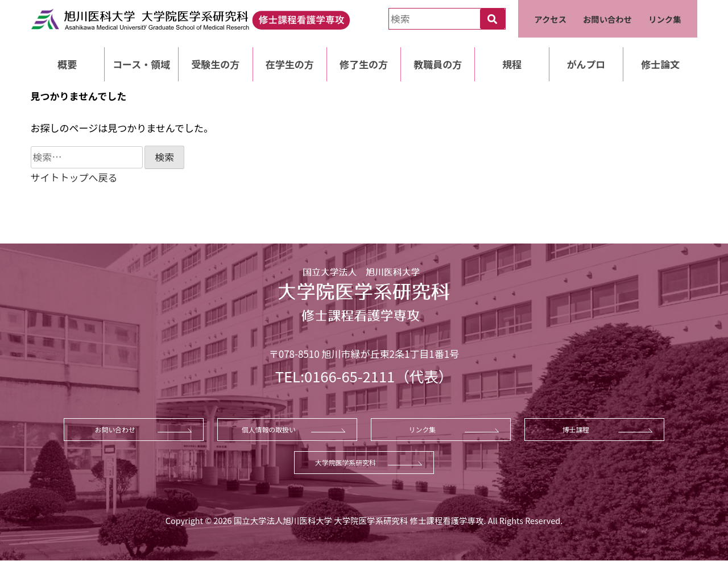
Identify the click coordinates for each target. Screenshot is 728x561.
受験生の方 (215, 64)
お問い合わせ (607, 19)
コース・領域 (141, 64)
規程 (512, 64)
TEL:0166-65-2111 (335, 376)
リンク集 (665, 19)
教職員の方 (438, 64)
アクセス (550, 19)
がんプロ (586, 64)
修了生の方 (364, 64)
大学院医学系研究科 (346, 462)
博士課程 (576, 429)
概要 (67, 64)
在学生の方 (290, 64)
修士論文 (660, 64)
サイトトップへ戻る (74, 177)
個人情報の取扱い (269, 429)
